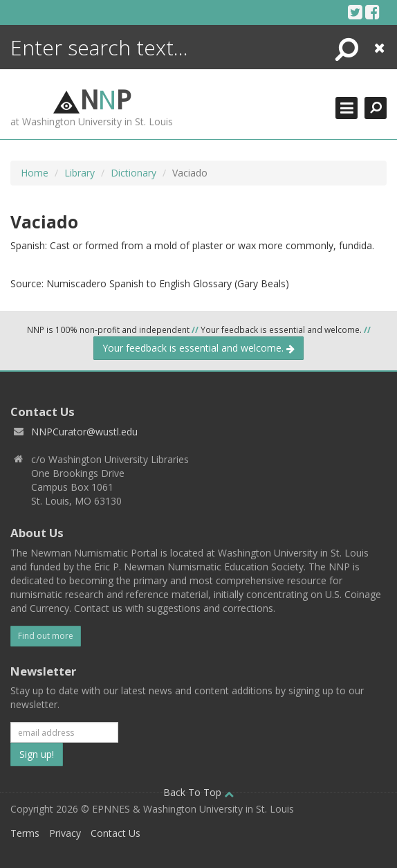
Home (35, 173)
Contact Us (116, 833)
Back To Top (198, 792)
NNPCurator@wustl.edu (84, 432)
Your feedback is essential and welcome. (198, 348)
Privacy (65, 833)
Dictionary (133, 173)
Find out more (46, 636)
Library (80, 173)
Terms (25, 833)
